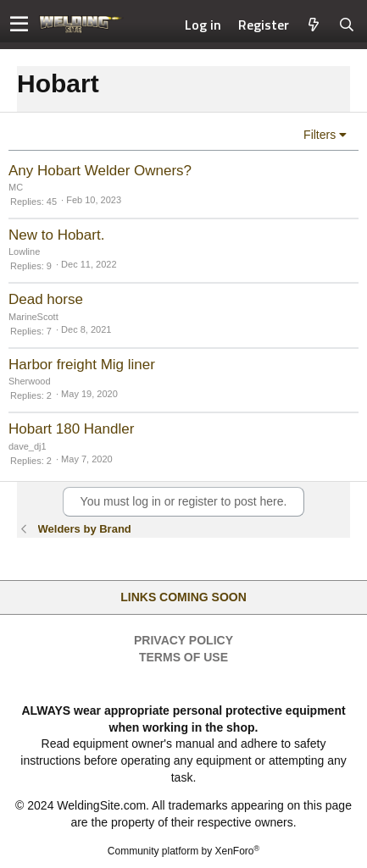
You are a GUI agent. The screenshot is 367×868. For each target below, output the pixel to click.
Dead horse (46, 299)
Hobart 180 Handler (71, 429)
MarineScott (33, 317)
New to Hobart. (56, 235)
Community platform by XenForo (183, 851)
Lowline (24, 252)
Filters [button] (320, 135)
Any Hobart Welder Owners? (100, 171)
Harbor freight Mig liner (82, 365)
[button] (19, 25)
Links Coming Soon (183, 597)
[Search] (347, 25)
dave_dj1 (28, 446)
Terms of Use (183, 657)
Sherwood (30, 381)
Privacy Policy (183, 640)
